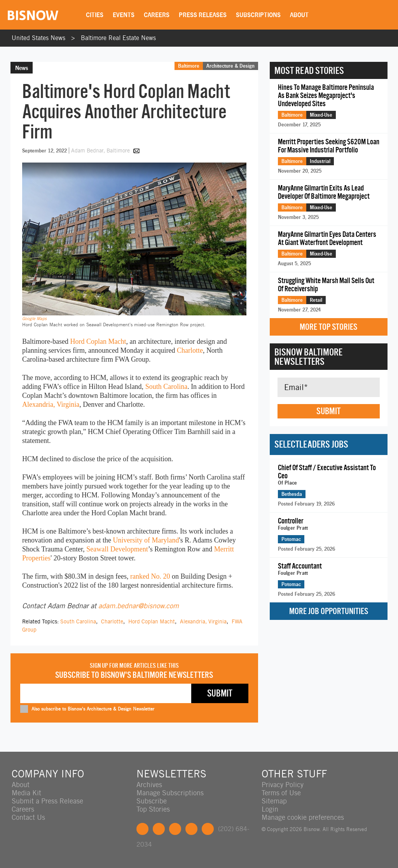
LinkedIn (175, 829)
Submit (328, 411)
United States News (38, 38)
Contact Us (28, 817)
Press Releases (203, 15)
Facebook (142, 829)
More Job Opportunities (329, 611)
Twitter (159, 829)
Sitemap (274, 801)
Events (124, 15)
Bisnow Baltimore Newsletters (308, 357)
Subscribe (152, 801)
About (299, 15)
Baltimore (189, 66)
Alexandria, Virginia (51, 404)
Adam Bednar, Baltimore (101, 150)
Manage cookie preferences (303, 817)
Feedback (208, 829)
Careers (157, 15)
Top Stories (153, 809)
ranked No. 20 (150, 576)
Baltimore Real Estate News (118, 38)
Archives (149, 785)
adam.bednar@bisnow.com (139, 606)
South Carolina (167, 387)
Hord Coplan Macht (98, 341)
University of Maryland (146, 540)
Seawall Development (117, 549)
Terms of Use (281, 793)
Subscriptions (258, 15)
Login (270, 809)
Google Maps (34, 318)
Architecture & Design (230, 66)
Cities (95, 15)
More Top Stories (328, 327)
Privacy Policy (283, 785)
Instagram (191, 829)
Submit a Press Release (47, 801)
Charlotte (190, 350)
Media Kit (26, 793)
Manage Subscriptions (170, 793)
